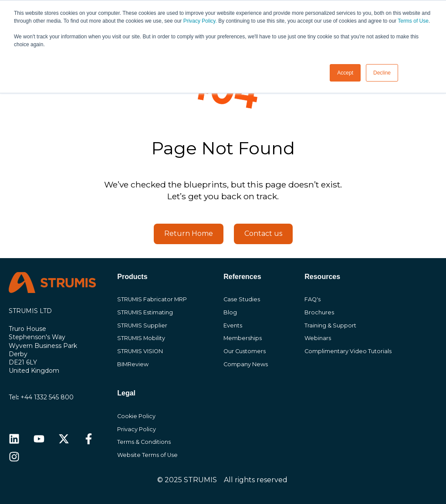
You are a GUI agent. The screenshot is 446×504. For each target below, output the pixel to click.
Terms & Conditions (144, 442)
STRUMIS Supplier (142, 325)
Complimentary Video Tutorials (348, 351)
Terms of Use (413, 21)
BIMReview (133, 364)
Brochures (319, 312)
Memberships (243, 338)
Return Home (189, 233)
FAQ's (313, 299)
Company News (246, 364)
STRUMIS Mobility (141, 338)
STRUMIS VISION (140, 351)
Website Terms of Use (147, 455)
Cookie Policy (136, 416)
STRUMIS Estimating (145, 312)
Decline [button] (382, 73)
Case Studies (242, 299)
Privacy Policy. (200, 21)
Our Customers (245, 351)
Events (233, 325)
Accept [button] (345, 73)
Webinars (318, 338)
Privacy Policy (137, 429)
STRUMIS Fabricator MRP (152, 299)
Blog (230, 312)
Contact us (263, 233)
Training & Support (330, 325)
